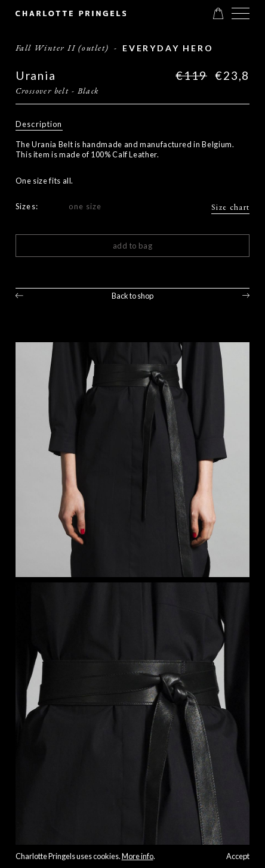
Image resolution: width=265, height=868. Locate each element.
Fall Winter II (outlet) (62, 47)
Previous (19, 295)
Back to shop (132, 296)
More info (138, 856)
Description (39, 124)
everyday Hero (168, 48)
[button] (241, 13)
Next (246, 295)
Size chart (230, 207)
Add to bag (133, 246)
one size (85, 206)
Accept (238, 856)
